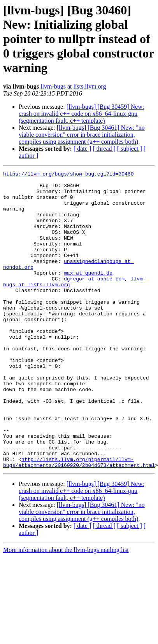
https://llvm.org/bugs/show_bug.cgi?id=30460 (68, 175)
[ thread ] (104, 149)
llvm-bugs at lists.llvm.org (73, 86)
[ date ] (82, 149)
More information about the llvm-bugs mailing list (66, 609)
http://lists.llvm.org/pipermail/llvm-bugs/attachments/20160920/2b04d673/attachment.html (79, 521)
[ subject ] (130, 149)
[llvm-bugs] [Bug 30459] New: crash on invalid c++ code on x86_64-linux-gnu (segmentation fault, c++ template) (81, 114)
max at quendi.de (88, 294)
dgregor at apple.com (94, 301)
